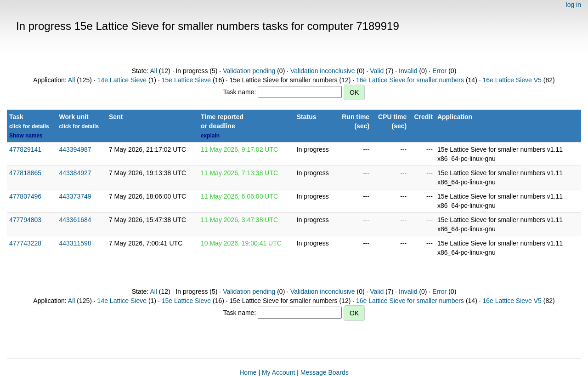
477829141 (25, 149)
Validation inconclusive (323, 71)
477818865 (25, 173)
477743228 (25, 243)
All (153, 71)
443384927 (75, 173)
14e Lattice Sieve (122, 80)
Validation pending (249, 71)
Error (439, 71)
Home (248, 372)
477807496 (25, 196)
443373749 (75, 196)
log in (574, 5)
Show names (26, 136)
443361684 (75, 220)
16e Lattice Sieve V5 (512, 80)
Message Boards (325, 372)
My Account (278, 372)
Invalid (408, 71)
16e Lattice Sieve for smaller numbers (410, 80)
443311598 (75, 243)
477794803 (25, 220)
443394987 (75, 149)
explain (210, 136)
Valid (377, 71)
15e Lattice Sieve (186, 80)
